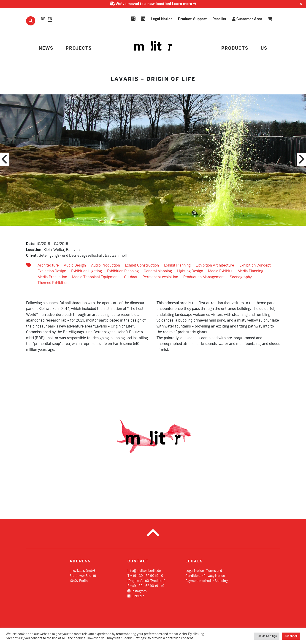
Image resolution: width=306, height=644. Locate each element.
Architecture (48, 266)
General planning (158, 271)
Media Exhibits (220, 271)
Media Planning (250, 271)
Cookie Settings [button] (267, 636)
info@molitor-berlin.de (144, 571)
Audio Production (106, 266)
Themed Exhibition (53, 283)
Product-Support (192, 19)
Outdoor (131, 277)
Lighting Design (190, 271)
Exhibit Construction (142, 266)
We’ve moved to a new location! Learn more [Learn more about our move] (153, 4)
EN (50, 19)
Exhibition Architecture (215, 266)
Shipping (221, 581)
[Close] (301, 4)
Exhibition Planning (123, 271)
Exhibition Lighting (87, 271)
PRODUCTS (235, 48)
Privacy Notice (214, 576)
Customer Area (247, 19)
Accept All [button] (291, 636)
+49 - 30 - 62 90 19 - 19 (147, 586)
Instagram (137, 591)
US (264, 48)
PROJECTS (79, 48)
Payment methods (199, 581)
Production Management (204, 277)
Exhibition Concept (255, 266)
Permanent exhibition (160, 277)
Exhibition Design (52, 271)
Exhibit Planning (177, 266)
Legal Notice (162, 19)
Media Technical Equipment (95, 277)
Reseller (219, 19)
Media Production (52, 277)
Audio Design (75, 266)
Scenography (241, 277)
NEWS (46, 48)
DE (43, 19)
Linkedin (136, 596)
